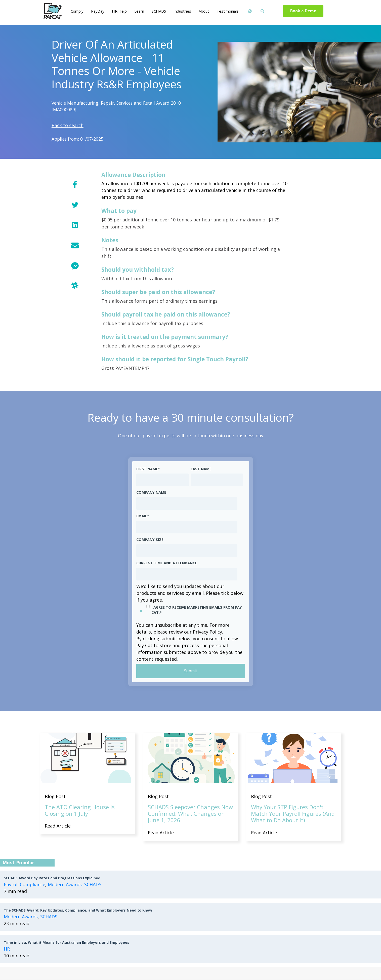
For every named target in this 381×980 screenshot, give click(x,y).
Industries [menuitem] (182, 11)
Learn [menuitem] (139, 11)
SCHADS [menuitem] (159, 11)
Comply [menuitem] (77, 11)
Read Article (58, 826)
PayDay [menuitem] (98, 11)
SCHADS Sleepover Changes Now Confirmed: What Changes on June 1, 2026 (190, 814)
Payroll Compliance (25, 885)
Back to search (68, 125)
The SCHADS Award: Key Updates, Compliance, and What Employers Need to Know (78, 910)
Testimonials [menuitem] (228, 11)
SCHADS (93, 885)
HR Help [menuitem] (119, 11)
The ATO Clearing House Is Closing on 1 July (80, 810)
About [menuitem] (204, 11)
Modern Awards (65, 885)
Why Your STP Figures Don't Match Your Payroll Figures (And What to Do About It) (293, 814)
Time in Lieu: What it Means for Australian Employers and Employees (67, 943)
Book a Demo (303, 11)
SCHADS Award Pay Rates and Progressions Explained (52, 878)
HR (7, 949)
